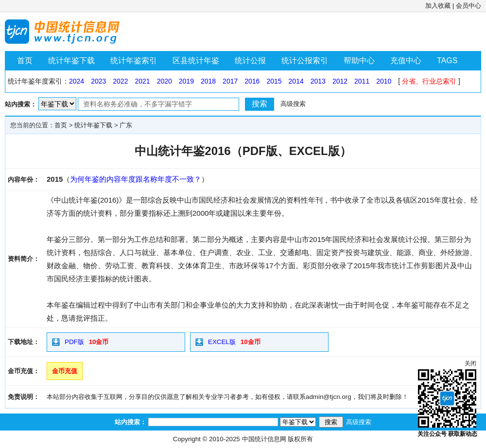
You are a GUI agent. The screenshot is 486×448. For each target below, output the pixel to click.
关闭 (470, 363)
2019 (186, 81)
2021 (142, 81)
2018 (208, 81)
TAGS (447, 60)
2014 (296, 81)
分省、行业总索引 (429, 81)
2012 (340, 81)
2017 (230, 81)
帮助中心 (359, 60)
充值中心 (406, 60)
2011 (362, 81)
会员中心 (469, 6)
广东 (126, 125)
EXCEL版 (222, 342)
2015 (274, 81)
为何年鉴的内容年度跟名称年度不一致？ (136, 179)
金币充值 (65, 371)
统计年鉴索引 (134, 60)
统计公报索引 (305, 60)
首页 (25, 60)
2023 (98, 81)
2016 (252, 81)
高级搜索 (293, 104)
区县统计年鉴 (196, 60)
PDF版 (74, 342)
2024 (77, 81)
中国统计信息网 (264, 439)
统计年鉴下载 (71, 60)
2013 (318, 81)
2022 (120, 81)
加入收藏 (438, 6)
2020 (165, 81)
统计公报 (250, 60)
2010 (384, 81)
